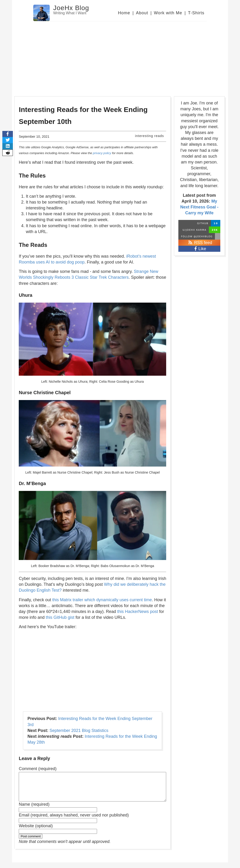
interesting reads (149, 136)
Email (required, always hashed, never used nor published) (74, 821)
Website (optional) (36, 831)
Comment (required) (38, 769)
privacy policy (102, 153)
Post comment (31, 842)
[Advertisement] (120, 56)
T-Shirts (196, 13)
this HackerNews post (138, 612)
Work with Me (168, 13)
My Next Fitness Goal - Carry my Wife (199, 207)
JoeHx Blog (71, 8)
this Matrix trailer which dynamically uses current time (102, 600)
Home (124, 13)
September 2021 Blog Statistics (79, 731)
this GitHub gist (60, 617)
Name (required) (34, 810)
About (142, 13)
